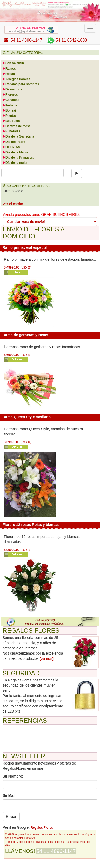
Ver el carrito (13, 204)
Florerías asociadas (66, 842)
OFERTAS (11, 147)
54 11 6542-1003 (66, 40)
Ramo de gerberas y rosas (25, 335)
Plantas (9, 116)
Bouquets (11, 121)
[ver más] (46, 659)
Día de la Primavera (18, 158)
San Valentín (13, 63)
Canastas (11, 100)
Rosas (9, 74)
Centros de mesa (16, 126)
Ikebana (10, 105)
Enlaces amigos (44, 842)
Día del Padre (14, 142)
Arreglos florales (16, 79)
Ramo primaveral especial (25, 247)
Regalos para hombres (21, 84)
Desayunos (12, 89)
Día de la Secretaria (18, 136)
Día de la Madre (15, 152)
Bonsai (9, 110)
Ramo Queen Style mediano (27, 417)
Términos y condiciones (19, 842)
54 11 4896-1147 (23, 40)
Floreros (10, 95)
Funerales (11, 131)
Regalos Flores (42, 828)
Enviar (11, 817)
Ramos (9, 69)
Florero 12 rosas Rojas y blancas (31, 525)
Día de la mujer (15, 163)
